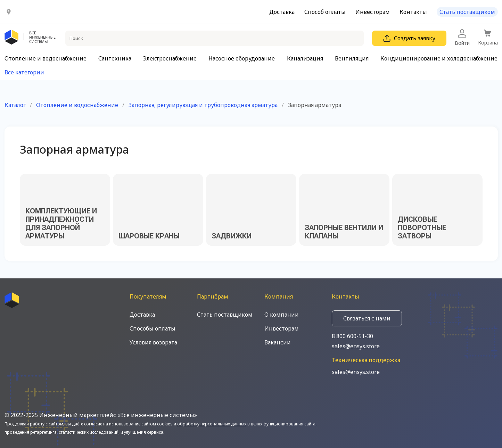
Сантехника (115, 58)
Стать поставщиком (467, 12)
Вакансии (278, 342)
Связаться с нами (367, 318)
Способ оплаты (325, 12)
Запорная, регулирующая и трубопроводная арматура (203, 105)
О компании (282, 315)
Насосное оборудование (242, 58)
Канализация (305, 58)
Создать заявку (409, 38)
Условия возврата (153, 342)
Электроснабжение (170, 58)
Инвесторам (373, 12)
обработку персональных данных (212, 424)
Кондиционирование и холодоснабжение (439, 58)
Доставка (282, 12)
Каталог (15, 105)
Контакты (413, 12)
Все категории (24, 72)
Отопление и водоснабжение (46, 58)
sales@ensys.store (356, 346)
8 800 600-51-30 (352, 336)
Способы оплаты (153, 328)
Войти (462, 38)
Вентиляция (352, 58)
